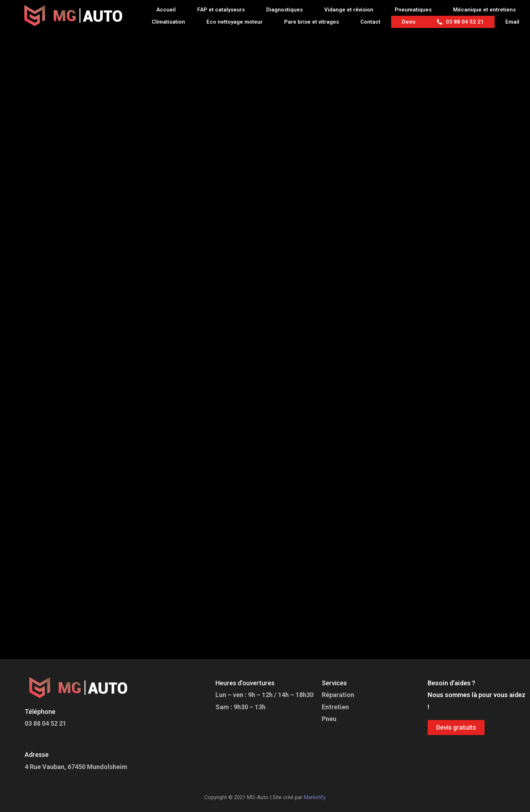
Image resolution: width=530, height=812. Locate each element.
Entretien (335, 707)
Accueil (166, 10)
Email (512, 22)
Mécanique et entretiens (484, 10)
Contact (370, 22)
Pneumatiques (413, 10)
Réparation (338, 695)
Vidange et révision (349, 10)
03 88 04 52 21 (460, 22)
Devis (409, 22)
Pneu (329, 719)
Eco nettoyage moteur (235, 22)
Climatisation (168, 22)
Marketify (315, 797)
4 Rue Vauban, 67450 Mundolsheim (76, 767)
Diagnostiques (285, 10)
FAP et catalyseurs (221, 10)
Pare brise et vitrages (312, 22)
